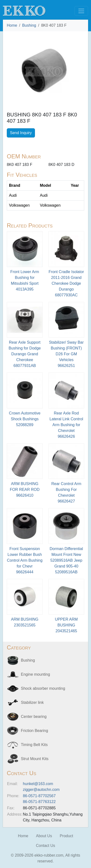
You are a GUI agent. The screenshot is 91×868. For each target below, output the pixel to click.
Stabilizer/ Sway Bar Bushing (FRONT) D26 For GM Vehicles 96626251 (66, 354)
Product (66, 836)
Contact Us (45, 846)
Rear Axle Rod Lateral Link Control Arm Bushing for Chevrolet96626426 (66, 425)
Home (12, 25)
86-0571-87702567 (39, 796)
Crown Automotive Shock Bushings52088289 (25, 419)
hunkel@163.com (38, 784)
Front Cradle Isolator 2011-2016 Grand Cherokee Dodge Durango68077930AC (66, 283)
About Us (44, 836)
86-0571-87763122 (39, 802)
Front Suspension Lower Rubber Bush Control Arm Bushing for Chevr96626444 (25, 560)
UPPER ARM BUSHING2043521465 (66, 625)
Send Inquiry (21, 133)
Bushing (29, 25)
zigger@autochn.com (41, 790)
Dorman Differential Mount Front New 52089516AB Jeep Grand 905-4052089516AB (66, 560)
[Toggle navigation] (81, 11)
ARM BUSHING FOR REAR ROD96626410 (25, 490)
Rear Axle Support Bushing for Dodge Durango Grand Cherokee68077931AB (25, 354)
